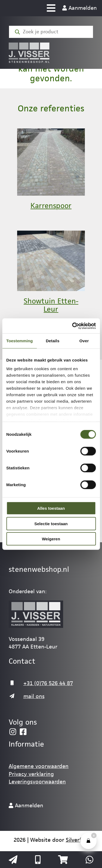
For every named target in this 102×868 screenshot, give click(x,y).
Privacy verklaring (31, 774)
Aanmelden (80, 8)
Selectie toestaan (51, 523)
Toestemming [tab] (20, 341)
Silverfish (77, 840)
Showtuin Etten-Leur (51, 305)
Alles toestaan (51, 508)
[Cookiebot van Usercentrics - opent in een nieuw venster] (73, 326)
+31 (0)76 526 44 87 (48, 683)
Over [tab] (84, 341)
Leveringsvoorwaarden (37, 782)
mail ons (34, 696)
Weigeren (51, 539)
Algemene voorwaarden (39, 766)
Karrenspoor (51, 206)
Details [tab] (52, 341)
